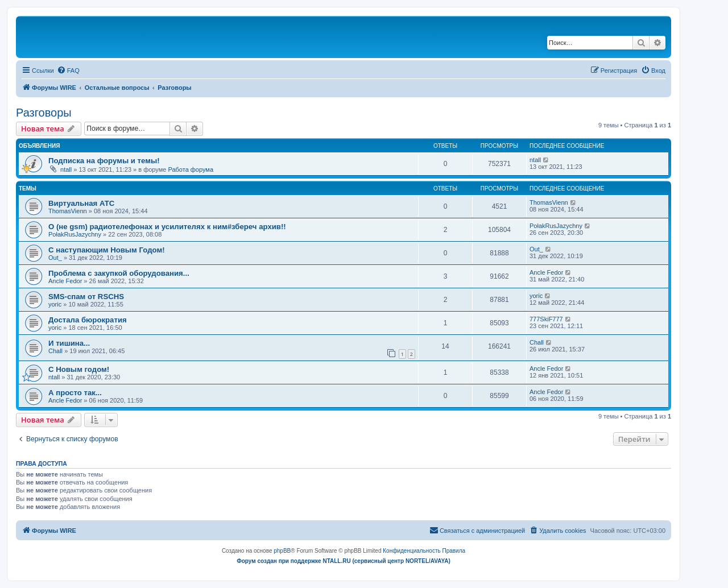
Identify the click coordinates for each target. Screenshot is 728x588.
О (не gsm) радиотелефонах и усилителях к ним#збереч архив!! (167, 227)
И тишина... (69, 343)
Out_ (55, 258)
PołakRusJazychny (75, 234)
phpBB (282, 551)
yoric (55, 304)
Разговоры (44, 113)
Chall (55, 351)
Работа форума (191, 169)
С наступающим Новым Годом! (107, 250)
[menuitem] (68, 71)
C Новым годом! (79, 369)
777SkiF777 (546, 319)
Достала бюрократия (88, 320)
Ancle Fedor (65, 281)
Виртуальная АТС (81, 203)
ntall (66, 169)
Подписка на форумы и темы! (104, 161)
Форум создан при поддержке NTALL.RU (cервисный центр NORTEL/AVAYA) (344, 561)
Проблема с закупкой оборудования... (119, 273)
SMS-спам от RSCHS (86, 297)
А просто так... (75, 393)
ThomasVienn (68, 211)
